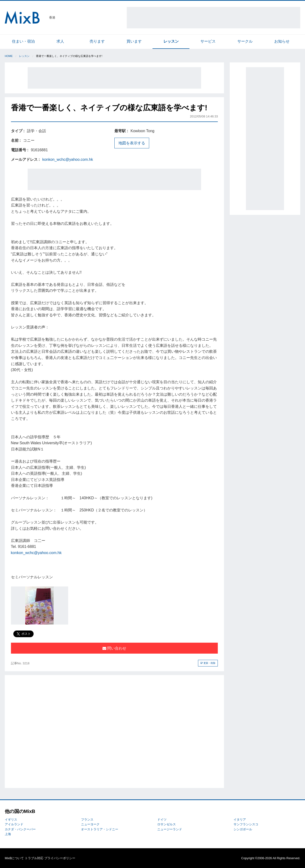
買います (134, 41)
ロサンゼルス (167, 824)
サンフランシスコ (246, 824)
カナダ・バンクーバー (20, 829)
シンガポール (243, 829)
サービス (208, 41)
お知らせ (282, 41)
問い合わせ (114, 648)
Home (9, 56)
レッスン (171, 41)
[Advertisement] (213, 18)
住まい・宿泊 (23, 41)
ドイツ (162, 820)
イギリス (11, 820)
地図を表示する (132, 143)
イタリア (240, 820)
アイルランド (14, 824)
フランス (87, 820)
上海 (8, 834)
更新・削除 (208, 663)
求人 (60, 41)
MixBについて (14, 858)
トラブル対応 (34, 858)
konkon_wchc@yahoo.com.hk (68, 159)
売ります (97, 41)
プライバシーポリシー (60, 858)
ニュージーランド (170, 829)
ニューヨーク (90, 824)
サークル (245, 41)
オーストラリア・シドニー (100, 829)
